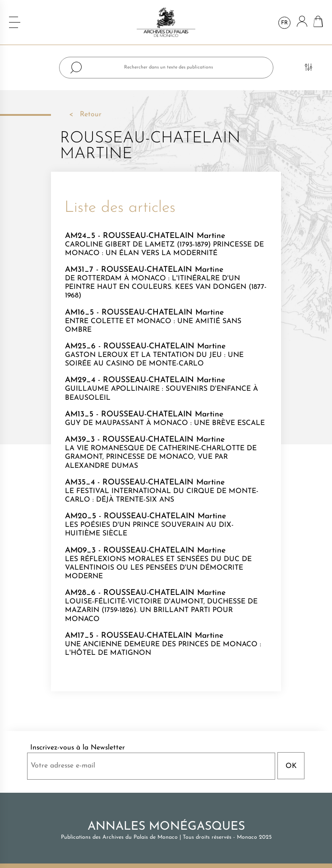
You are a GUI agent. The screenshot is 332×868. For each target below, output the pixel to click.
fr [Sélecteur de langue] (284, 23)
